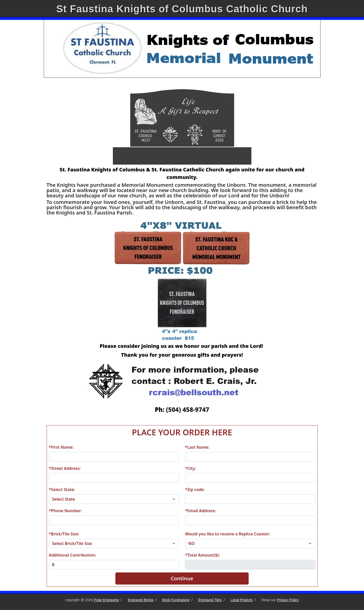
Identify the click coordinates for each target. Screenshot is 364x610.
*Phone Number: (65, 511)
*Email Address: (201, 511)
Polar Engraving (107, 600)
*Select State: (62, 490)
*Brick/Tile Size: (64, 534)
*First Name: (61, 447)
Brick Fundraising (176, 600)
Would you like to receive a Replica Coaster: (228, 534)
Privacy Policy (288, 600)
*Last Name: (197, 447)
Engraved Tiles (210, 600)
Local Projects (242, 600)
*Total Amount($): (203, 555)
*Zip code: (195, 490)
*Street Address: (65, 468)
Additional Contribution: (73, 555)
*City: (191, 468)
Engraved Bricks (141, 600)
